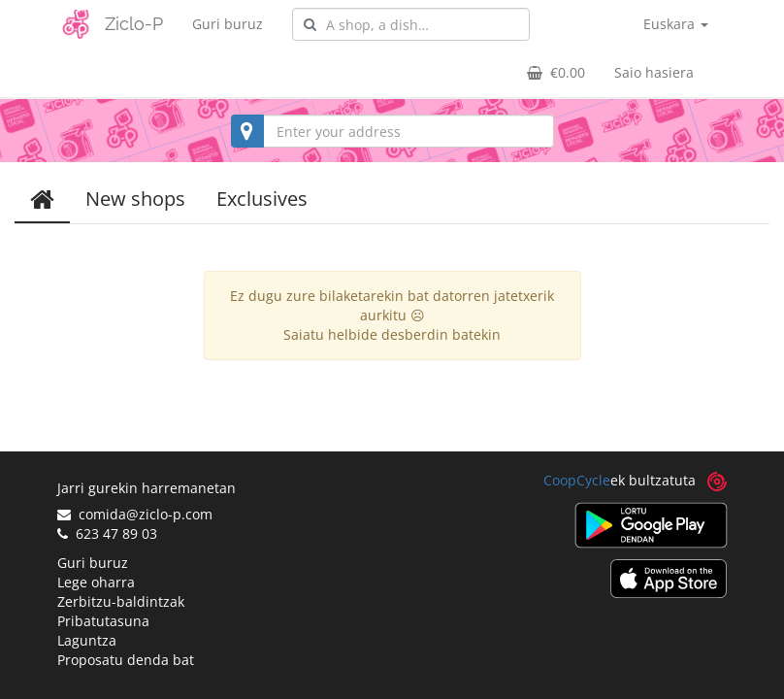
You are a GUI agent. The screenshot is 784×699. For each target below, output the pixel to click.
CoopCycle (577, 480)
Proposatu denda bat (126, 660)
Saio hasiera (654, 72)
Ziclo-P (134, 24)
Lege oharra (96, 582)
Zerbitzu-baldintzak (121, 601)
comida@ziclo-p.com (135, 514)
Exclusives (262, 199)
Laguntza (87, 640)
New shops (135, 199)
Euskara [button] (676, 24)
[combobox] (411, 24)
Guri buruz (228, 24)
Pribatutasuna (103, 621)
